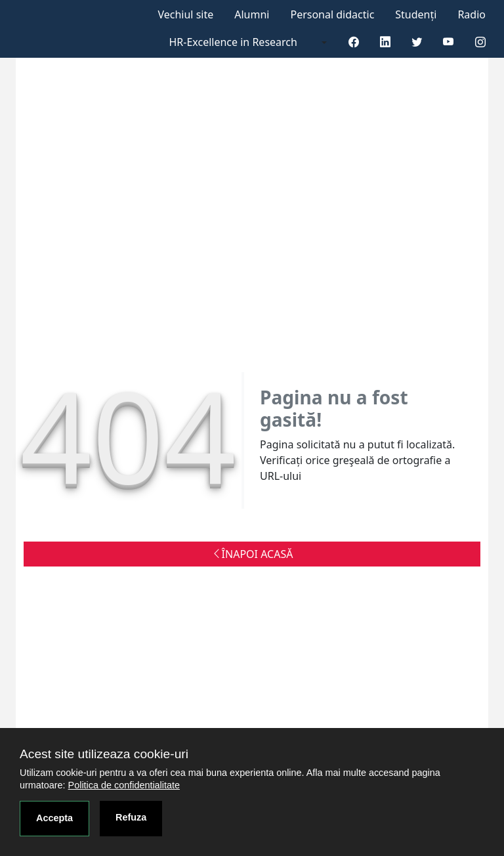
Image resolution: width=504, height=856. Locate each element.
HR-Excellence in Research (233, 42)
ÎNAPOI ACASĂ (252, 554)
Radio (472, 14)
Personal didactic (332, 14)
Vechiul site (185, 14)
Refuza (131, 817)
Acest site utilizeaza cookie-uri (104, 754)
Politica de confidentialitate (124, 785)
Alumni (252, 14)
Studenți (416, 14)
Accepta (54, 818)
